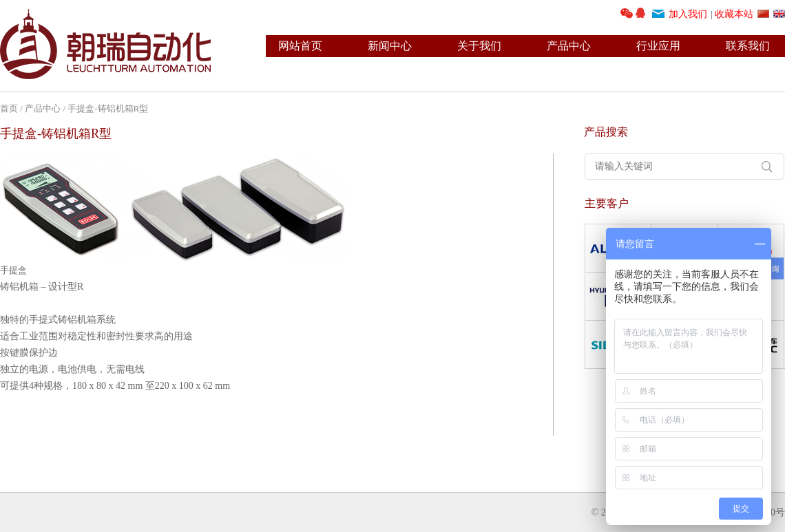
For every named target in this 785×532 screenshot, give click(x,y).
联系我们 (748, 46)
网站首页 (300, 46)
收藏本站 (734, 14)
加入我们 (688, 14)
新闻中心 (390, 46)
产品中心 (569, 46)
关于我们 (479, 46)
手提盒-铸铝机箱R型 (109, 108)
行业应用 (658, 46)
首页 (9, 108)
